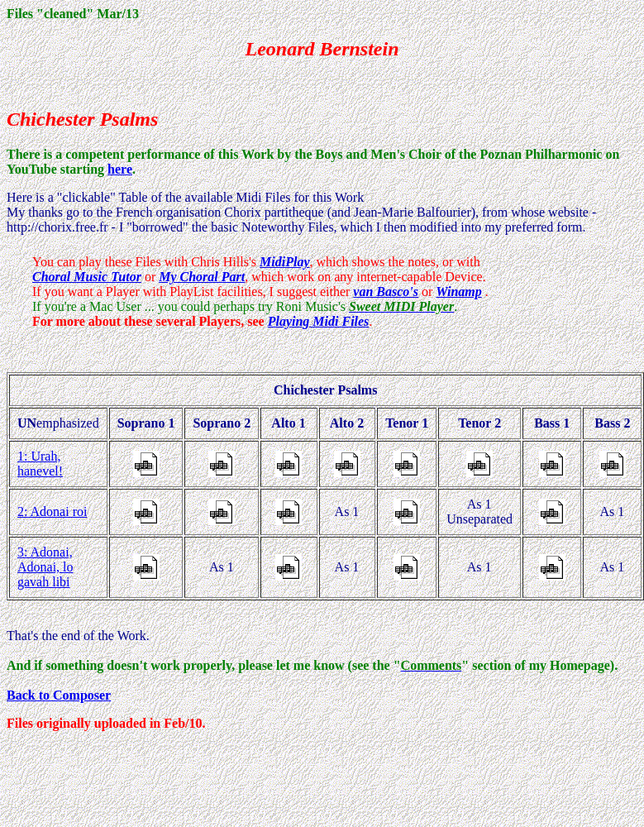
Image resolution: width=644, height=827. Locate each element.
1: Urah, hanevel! (40, 464)
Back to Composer (59, 695)
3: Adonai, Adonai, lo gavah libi (45, 567)
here (120, 169)
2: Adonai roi (52, 511)
